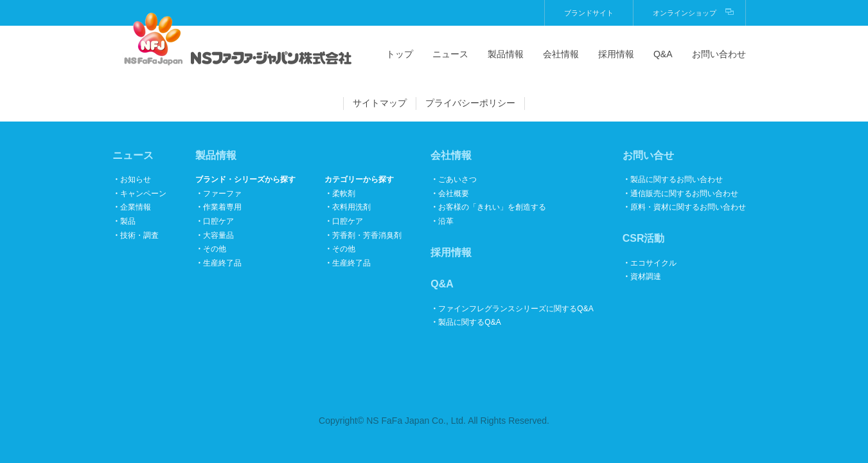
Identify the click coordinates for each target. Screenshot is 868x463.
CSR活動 (644, 238)
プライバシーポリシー (470, 103)
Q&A (663, 54)
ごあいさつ (457, 179)
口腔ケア (218, 221)
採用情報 (616, 54)
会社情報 (561, 54)
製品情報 (506, 54)
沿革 (446, 221)
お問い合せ (648, 155)
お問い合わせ (719, 54)
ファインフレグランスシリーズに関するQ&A (516, 309)
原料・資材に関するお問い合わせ (688, 207)
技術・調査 (139, 235)
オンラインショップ (685, 13)
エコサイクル (653, 263)
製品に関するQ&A (469, 322)
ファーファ (222, 194)
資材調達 (646, 277)
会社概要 (454, 194)
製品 (128, 221)
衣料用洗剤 (351, 207)
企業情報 (136, 207)
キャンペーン (143, 194)
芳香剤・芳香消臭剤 (367, 235)
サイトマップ (380, 103)
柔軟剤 (344, 194)
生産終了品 (222, 263)
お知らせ (136, 179)
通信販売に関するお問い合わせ (684, 194)
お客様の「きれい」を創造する (492, 207)
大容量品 (218, 235)
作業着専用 (222, 207)
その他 (215, 249)
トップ (400, 54)
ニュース (450, 54)
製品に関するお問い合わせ (677, 179)
